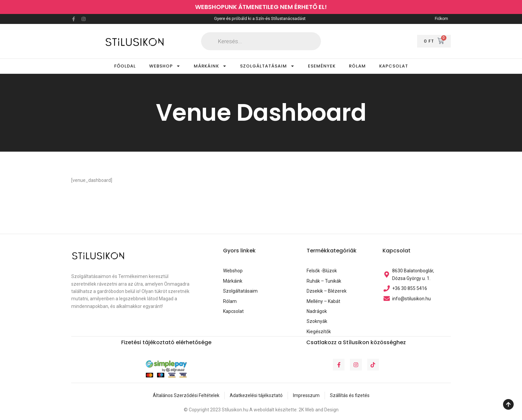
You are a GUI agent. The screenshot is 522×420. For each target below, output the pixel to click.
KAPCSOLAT (394, 66)
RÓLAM (357, 66)
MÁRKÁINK (210, 66)
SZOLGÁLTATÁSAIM (267, 66)
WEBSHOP (165, 66)
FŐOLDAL (125, 66)
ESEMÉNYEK (322, 66)
